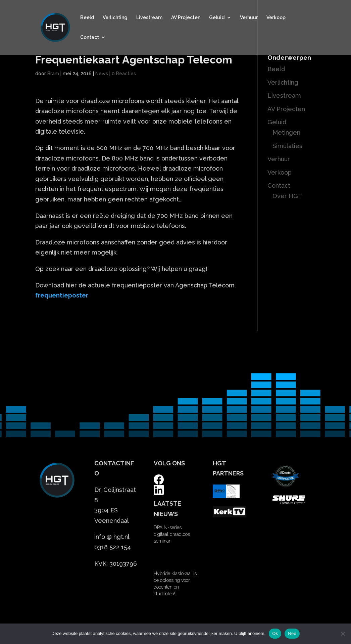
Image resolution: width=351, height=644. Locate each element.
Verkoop (276, 18)
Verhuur (249, 18)
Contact (90, 37)
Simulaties (287, 146)
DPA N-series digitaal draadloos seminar (172, 534)
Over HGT (287, 196)
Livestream (149, 18)
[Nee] (343, 634)
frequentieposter (62, 295)
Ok (275, 633)
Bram (53, 74)
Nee (292, 633)
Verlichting (115, 18)
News (102, 74)
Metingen (286, 132)
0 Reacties (124, 74)
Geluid (217, 18)
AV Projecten (186, 18)
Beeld (87, 18)
